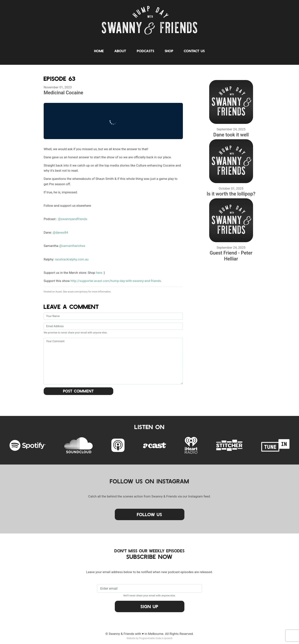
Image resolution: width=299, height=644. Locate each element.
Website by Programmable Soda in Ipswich (149, 638)
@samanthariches (72, 246)
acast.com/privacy (78, 292)
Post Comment (79, 391)
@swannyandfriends (73, 219)
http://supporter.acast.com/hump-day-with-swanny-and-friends (116, 281)
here (99, 273)
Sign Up (149, 606)
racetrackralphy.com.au (72, 259)
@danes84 (60, 232)
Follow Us (149, 514)
